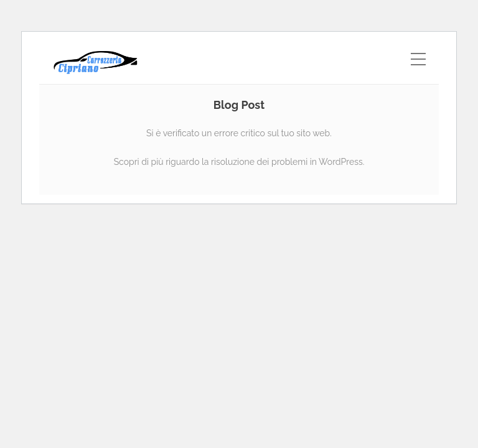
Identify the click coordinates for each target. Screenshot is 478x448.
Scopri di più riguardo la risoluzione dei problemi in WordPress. (239, 162)
